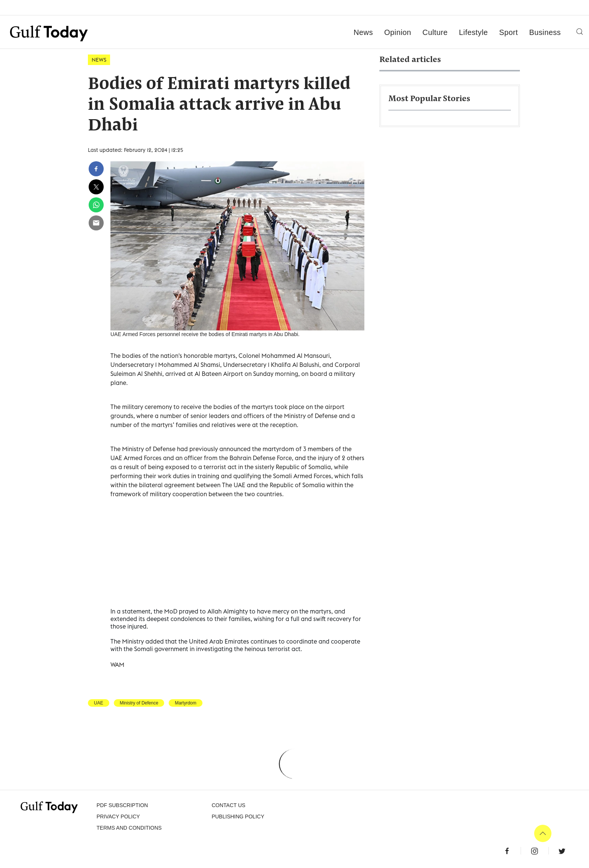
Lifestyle (473, 32)
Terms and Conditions (129, 828)
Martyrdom (185, 703)
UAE (99, 703)
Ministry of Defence (139, 703)
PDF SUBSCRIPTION (122, 805)
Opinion (398, 32)
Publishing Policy (238, 816)
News (363, 32)
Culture (435, 32)
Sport (509, 32)
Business (545, 32)
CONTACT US (228, 805)
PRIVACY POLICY (118, 816)
